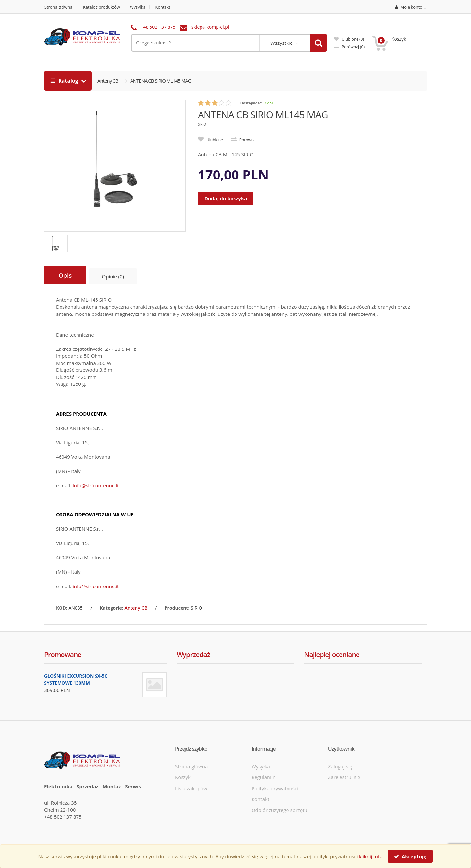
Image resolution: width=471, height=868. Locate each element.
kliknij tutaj (371, 856)
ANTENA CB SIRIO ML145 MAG (161, 81)
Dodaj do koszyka (226, 198)
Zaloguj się (340, 766)
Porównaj (349, 47)
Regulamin (264, 777)
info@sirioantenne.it (96, 485)
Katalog (65, 81)
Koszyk (183, 777)
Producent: (177, 608)
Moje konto (409, 7)
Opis (65, 275)
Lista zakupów (191, 788)
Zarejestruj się (344, 777)
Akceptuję (410, 856)
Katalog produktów (103, 7)
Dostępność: (251, 103)
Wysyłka (140, 7)
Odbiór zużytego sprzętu (279, 809)
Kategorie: (112, 608)
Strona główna (58, 7)
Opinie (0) (113, 276)
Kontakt (165, 7)
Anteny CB (108, 81)
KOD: (62, 608)
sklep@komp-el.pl (210, 27)
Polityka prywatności (275, 788)
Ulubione (349, 39)
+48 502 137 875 (158, 27)
